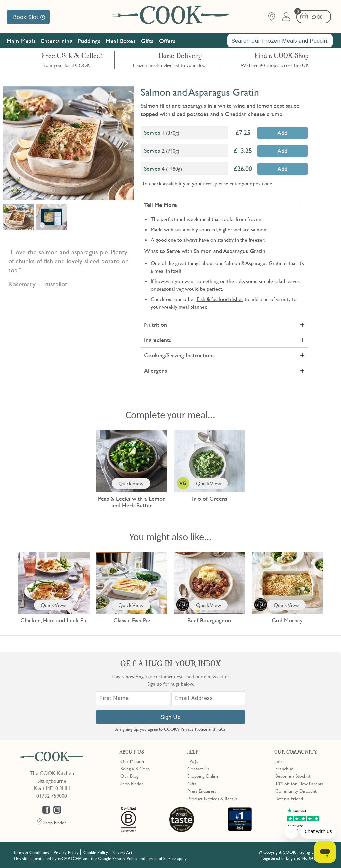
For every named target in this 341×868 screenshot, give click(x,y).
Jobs (279, 761)
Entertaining (57, 41)
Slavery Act (122, 852)
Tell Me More (160, 205)
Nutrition (155, 325)
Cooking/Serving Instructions (179, 355)
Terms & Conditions (31, 852)
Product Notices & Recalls (212, 798)
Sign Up (171, 717)
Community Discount (296, 791)
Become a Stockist (293, 776)
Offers (167, 41)
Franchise (284, 768)
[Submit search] (326, 40)
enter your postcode (251, 183)
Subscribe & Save (31, 56)
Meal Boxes (121, 41)
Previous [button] (12, 143)
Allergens (155, 371)
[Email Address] (209, 698)
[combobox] (280, 41)
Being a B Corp (135, 768)
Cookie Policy (96, 852)
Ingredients (158, 340)
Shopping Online (203, 776)
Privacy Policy (66, 852)
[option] (69, 143)
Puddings (89, 41)
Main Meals (21, 41)
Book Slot (29, 17)
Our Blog (129, 776)
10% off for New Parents (299, 783)
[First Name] (133, 698)
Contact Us (198, 768)
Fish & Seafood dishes (220, 299)
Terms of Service (161, 858)
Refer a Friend (289, 798)
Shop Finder (132, 783)
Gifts (147, 41)
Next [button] (126, 143)
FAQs (193, 761)
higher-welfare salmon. (243, 229)
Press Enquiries (202, 791)
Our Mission (75, 56)
